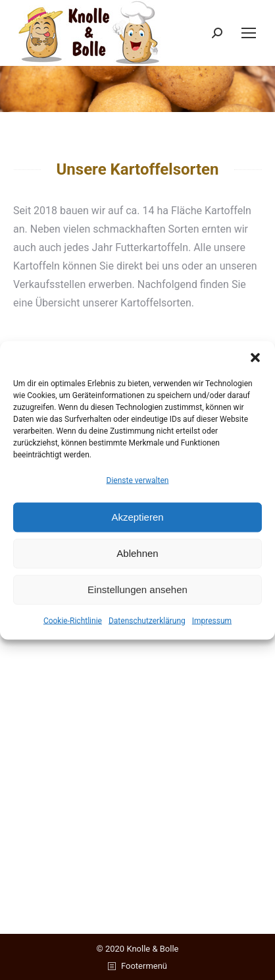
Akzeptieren (137, 517)
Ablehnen (137, 553)
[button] (255, 357)
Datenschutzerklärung (147, 620)
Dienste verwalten (138, 480)
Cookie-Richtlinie (73, 620)
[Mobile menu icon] (249, 33)
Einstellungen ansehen (137, 590)
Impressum (212, 620)
